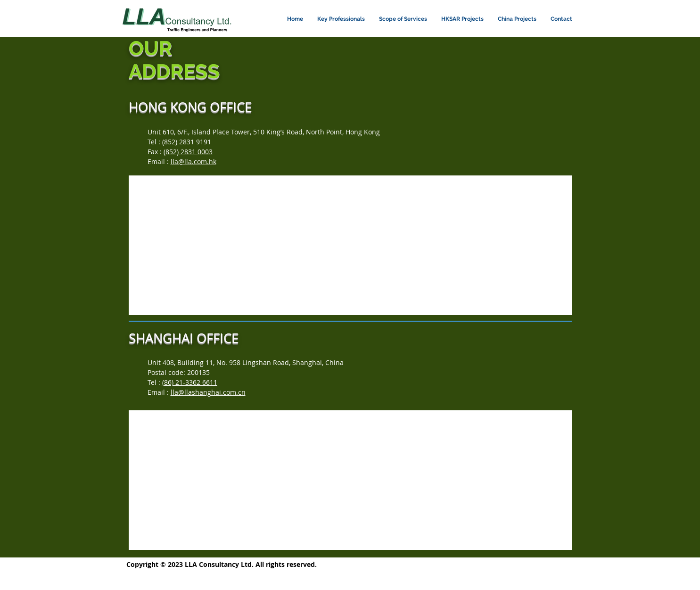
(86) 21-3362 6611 (190, 382)
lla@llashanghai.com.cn (208, 392)
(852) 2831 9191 (187, 142)
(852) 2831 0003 (188, 152)
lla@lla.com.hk (194, 162)
